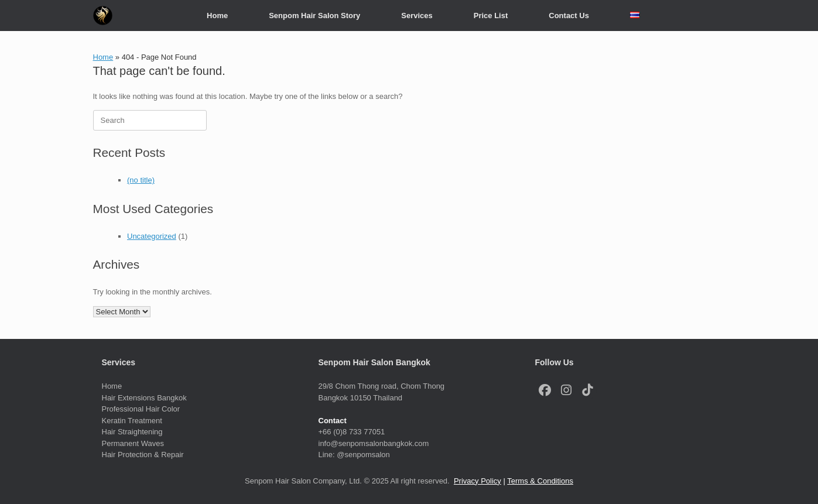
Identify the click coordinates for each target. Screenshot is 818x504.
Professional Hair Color (141, 409)
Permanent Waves (133, 443)
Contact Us (569, 16)
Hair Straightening (132, 432)
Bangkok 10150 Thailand (361, 398)
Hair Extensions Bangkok (144, 398)
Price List (491, 16)
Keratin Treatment (133, 421)
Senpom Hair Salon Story (314, 16)
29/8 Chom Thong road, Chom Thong (382, 386)
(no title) (141, 180)
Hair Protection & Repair (143, 455)
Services (417, 16)
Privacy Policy (478, 481)
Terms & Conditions (540, 481)
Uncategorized (152, 236)
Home (217, 16)
